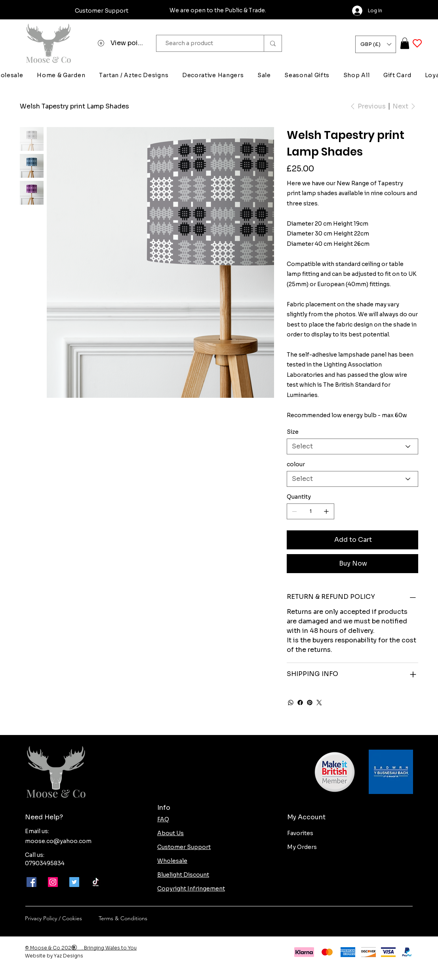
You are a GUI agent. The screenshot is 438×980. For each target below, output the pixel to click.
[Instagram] (53, 882)
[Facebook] (300, 703)
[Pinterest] (310, 703)
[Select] (352, 446)
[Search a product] (206, 43)
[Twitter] (319, 703)
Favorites (300, 833)
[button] (376, 44)
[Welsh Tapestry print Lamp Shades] (74, 106)
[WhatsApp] (291, 703)
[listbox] (376, 44)
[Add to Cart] (352, 540)
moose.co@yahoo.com (58, 841)
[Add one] (326, 511)
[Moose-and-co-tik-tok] (96, 882)
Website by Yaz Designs (54, 956)
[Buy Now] (352, 564)
